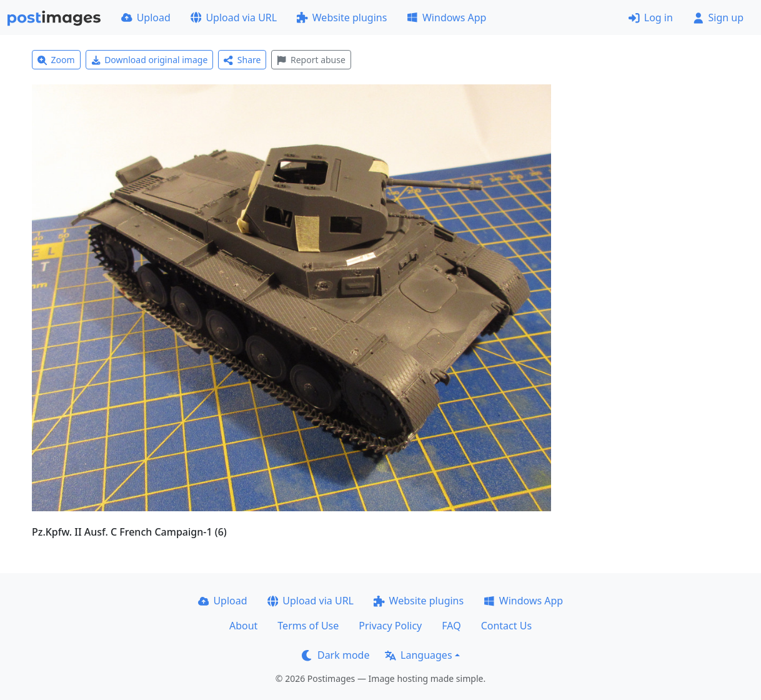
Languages (418, 655)
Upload (146, 17)
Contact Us (506, 626)
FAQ (451, 626)
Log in (651, 17)
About (243, 626)
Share (242, 60)
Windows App (446, 17)
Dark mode (336, 655)
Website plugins (342, 17)
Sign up (718, 17)
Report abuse (311, 60)
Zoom (56, 60)
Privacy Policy (390, 626)
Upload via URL (234, 17)
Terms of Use (308, 626)
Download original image (150, 60)
